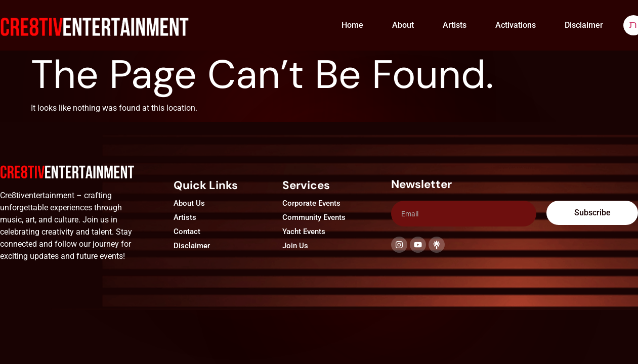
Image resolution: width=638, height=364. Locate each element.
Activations (516, 25)
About (403, 25)
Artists (455, 25)
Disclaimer (584, 25)
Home (352, 25)
